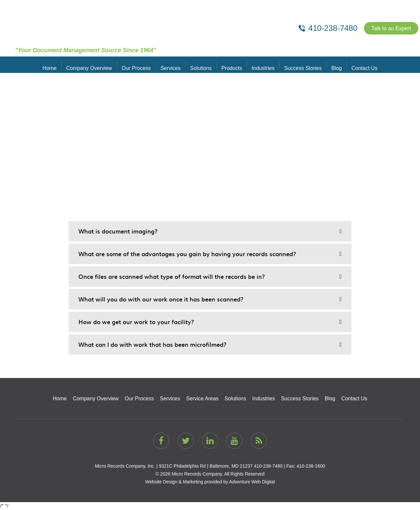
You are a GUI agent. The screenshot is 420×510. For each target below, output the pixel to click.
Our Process (141, 65)
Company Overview (95, 65)
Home (58, 65)
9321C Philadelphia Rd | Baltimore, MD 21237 (206, 466)
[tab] (210, 231)
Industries (260, 65)
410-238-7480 (268, 466)
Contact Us (357, 65)
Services (173, 65)
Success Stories (299, 65)
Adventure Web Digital (252, 482)
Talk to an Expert (388, 28)
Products (231, 65)
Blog (330, 65)
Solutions (202, 65)
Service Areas (202, 399)
